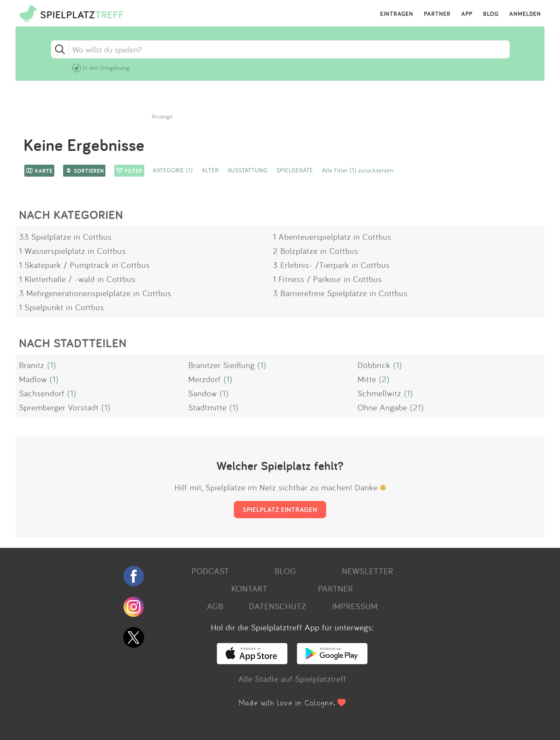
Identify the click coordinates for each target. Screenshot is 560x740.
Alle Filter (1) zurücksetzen (358, 170)
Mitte (367, 379)
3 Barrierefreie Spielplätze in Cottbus (340, 293)
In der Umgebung (106, 68)
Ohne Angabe (382, 407)
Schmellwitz (379, 393)
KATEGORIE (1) (173, 170)
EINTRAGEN (397, 14)
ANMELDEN (525, 14)
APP (467, 14)
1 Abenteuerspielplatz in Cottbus (332, 237)
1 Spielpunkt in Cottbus (62, 307)
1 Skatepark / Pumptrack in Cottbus (84, 265)
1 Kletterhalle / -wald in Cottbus (77, 279)
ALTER (210, 170)
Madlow (33, 379)
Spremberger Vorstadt (59, 407)
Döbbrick (374, 365)
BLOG (491, 14)
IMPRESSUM (355, 606)
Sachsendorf (42, 393)
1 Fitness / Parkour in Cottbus (327, 279)
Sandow (203, 393)
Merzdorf (205, 379)
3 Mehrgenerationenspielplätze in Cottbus (95, 293)
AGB (215, 606)
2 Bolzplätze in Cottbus (316, 251)
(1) (52, 365)
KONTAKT (249, 588)
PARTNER (437, 14)
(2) (384, 379)
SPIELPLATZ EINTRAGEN (280, 509)
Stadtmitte (208, 407)
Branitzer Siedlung (221, 365)
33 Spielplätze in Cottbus (65, 237)
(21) (417, 407)
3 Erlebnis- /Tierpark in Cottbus (331, 265)
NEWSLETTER (368, 571)
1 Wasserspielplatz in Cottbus (72, 251)
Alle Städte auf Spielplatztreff (292, 679)
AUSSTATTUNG (248, 170)
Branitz (32, 365)
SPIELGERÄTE (295, 170)
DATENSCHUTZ (278, 606)
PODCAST (210, 571)
